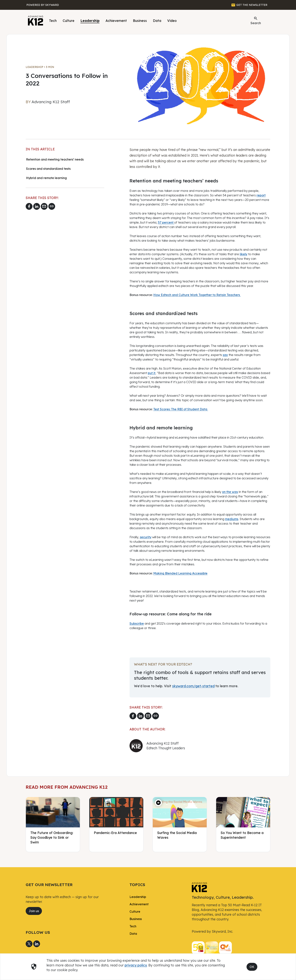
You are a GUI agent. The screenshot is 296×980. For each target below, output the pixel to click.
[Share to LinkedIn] (37, 206)
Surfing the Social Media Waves (177, 835)
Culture (69, 21)
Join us (34, 911)
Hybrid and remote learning (47, 178)
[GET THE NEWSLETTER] (249, 5)
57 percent (166, 222)
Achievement (116, 21)
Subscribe (137, 623)
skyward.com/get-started (193, 686)
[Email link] (44, 206)
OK (252, 967)
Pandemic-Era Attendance (115, 833)
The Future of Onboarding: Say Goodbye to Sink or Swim (52, 837)
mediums (232, 519)
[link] (199, 887)
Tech (53, 21)
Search (256, 20)
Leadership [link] (138, 897)
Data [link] (133, 934)
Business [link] (136, 919)
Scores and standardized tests (48, 169)
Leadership (90, 21)
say (225, 355)
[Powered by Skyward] (43, 5)
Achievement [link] (139, 904)
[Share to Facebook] (29, 206)
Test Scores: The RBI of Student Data (181, 409)
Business (140, 21)
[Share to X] (29, 944)
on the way (230, 492)
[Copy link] (52, 206)
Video (172, 21)
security (146, 537)
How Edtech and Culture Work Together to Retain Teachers (197, 295)
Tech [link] (133, 926)
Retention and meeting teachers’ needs (55, 159)
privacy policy (136, 965)
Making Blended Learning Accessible (180, 573)
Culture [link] (135, 912)
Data (157, 21)
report (261, 195)
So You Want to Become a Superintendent (242, 835)
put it (152, 373)
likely (244, 254)
